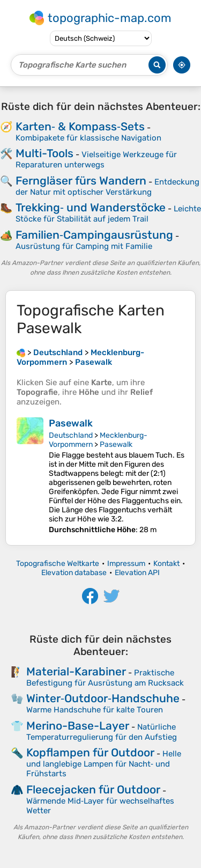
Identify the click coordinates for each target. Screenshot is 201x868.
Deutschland (71, 435)
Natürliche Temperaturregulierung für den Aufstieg (102, 732)
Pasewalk (71, 423)
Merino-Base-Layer (78, 726)
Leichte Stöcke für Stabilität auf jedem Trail (108, 214)
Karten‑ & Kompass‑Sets (80, 126)
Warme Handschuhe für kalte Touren (95, 710)
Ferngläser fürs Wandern (81, 181)
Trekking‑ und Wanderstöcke (91, 207)
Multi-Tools (44, 153)
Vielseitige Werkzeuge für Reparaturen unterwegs (96, 160)
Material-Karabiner (76, 671)
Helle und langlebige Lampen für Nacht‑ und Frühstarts (104, 764)
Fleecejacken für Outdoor (93, 789)
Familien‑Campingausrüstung (94, 235)
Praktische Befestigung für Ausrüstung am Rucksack (105, 678)
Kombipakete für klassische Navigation (88, 138)
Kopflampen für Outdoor (90, 752)
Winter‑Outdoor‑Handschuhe (103, 698)
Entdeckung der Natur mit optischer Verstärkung (107, 187)
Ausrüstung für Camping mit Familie (84, 246)
